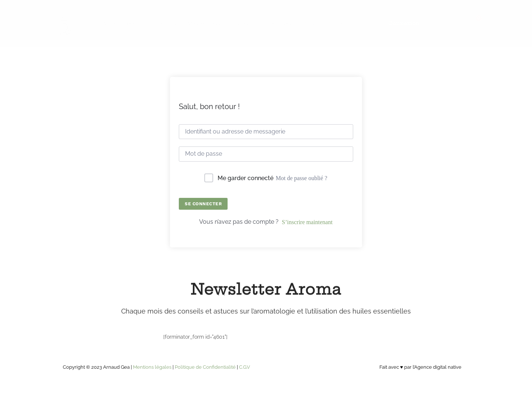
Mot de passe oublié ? (301, 178)
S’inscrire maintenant (307, 222)
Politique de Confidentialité (205, 367)
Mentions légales (152, 367)
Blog (309, 23)
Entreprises (276, 23)
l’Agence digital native (437, 367)
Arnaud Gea (119, 23)
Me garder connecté (245, 178)
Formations (161, 23)
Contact (337, 23)
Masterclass (204, 23)
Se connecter (203, 204)
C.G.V (245, 367)
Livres (240, 23)
